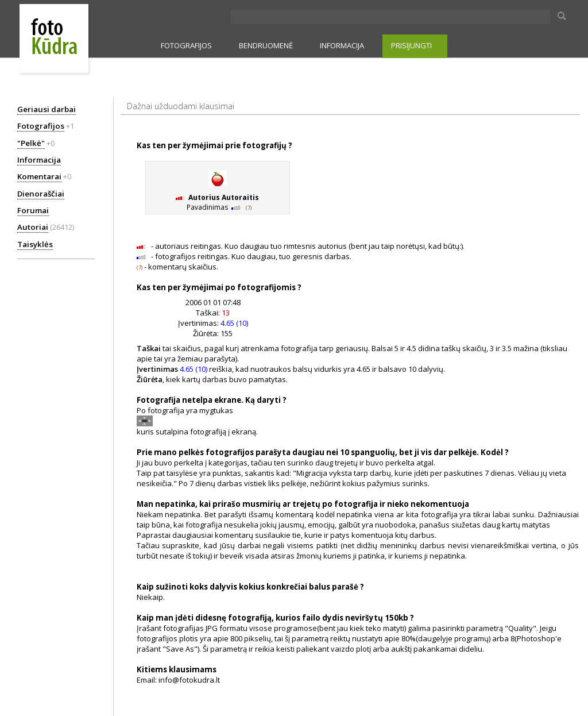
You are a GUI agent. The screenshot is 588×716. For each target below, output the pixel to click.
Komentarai (39, 176)
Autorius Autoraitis (224, 197)
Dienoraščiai (41, 194)
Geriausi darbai (47, 109)
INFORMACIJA (342, 45)
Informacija (39, 160)
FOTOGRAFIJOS (186, 45)
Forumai (33, 210)
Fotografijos (41, 126)
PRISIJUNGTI (411, 45)
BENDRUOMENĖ (266, 45)
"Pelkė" (31, 143)
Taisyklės (35, 244)
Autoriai (33, 227)
